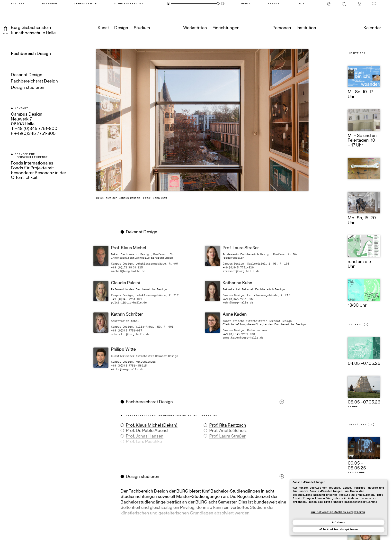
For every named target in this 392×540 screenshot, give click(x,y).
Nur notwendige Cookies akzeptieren (338, 512)
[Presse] (274, 4)
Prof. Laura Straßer (224, 437)
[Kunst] (103, 28)
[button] (200, 430)
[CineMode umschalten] (374, 4)
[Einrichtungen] (226, 28)
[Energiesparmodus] (169, 3)
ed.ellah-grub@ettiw (124, 369)
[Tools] (300, 4)
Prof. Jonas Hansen (141, 437)
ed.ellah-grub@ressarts (238, 271)
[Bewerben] (49, 4)
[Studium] (141, 28)
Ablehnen (339, 522)
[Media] (246, 4)
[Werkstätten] (195, 28)
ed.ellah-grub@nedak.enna (240, 338)
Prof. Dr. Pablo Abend (143, 431)
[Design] (121, 28)
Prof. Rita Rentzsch (224, 426)
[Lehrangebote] (86, 4)
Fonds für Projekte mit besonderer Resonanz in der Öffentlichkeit (39, 173)
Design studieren (28, 88)
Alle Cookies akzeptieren (339, 530)
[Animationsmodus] (223, 3)
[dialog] (339, 507)
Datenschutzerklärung (361, 502)
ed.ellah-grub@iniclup (125, 303)
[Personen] (281, 28)
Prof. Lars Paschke (140, 442)
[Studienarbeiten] (129, 4)
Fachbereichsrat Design (34, 82)
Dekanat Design (27, 75)
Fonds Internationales (32, 164)
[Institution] (306, 28)
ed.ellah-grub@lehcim (125, 271)
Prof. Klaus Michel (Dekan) (148, 426)
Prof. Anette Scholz (224, 431)
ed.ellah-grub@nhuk (234, 303)
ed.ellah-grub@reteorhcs (127, 334)
